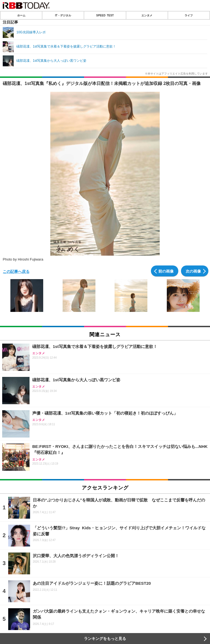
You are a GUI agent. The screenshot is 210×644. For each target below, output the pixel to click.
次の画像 (193, 271)
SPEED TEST (105, 15)
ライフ (189, 15)
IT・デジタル (63, 15)
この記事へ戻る (16, 271)
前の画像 (166, 271)
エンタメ (147, 15)
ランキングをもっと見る (105, 639)
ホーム (21, 15)
